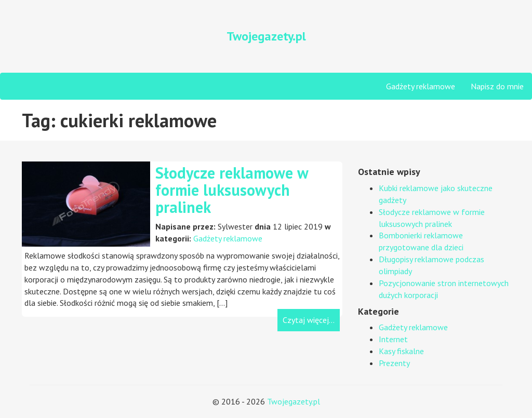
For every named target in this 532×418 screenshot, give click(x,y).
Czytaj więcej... (309, 320)
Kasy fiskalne (401, 351)
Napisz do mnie (497, 86)
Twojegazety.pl (294, 401)
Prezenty (394, 363)
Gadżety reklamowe (421, 86)
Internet (393, 339)
